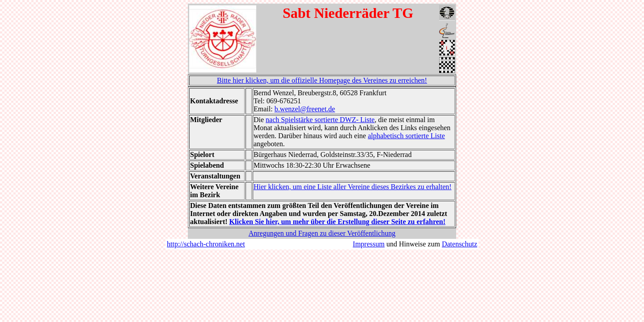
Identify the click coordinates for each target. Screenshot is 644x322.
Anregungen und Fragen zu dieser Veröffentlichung (322, 233)
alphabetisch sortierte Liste (406, 136)
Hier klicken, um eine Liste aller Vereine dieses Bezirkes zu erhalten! (353, 187)
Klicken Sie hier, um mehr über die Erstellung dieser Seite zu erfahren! (338, 222)
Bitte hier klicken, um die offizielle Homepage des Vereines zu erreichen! (322, 80)
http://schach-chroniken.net (206, 244)
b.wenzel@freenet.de (305, 109)
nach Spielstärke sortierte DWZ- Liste (320, 120)
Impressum (369, 244)
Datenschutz (460, 244)
